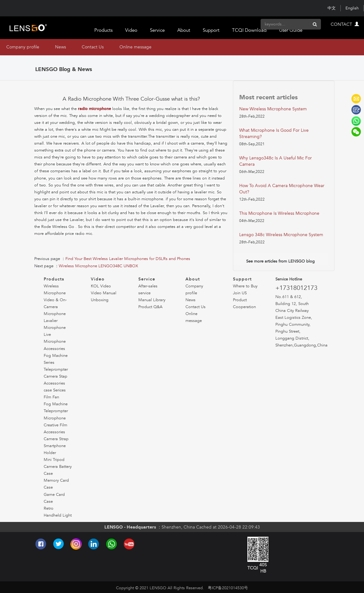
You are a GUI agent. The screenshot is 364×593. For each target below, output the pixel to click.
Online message (135, 47)
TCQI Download (249, 30)
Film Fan (51, 397)
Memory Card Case (56, 484)
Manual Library (152, 300)
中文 (332, 8)
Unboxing (100, 300)
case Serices (55, 390)
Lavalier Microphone (55, 324)
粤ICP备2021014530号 (228, 588)
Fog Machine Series (56, 359)
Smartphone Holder (55, 449)
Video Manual (104, 293)
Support (211, 30)
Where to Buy (245, 286)
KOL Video (101, 286)
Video (131, 30)
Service (157, 30)
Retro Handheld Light (58, 512)
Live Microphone (55, 338)
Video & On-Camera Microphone (55, 307)
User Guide (291, 30)
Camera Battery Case (58, 470)
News (61, 47)
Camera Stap (55, 376)
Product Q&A (150, 307)
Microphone (55, 418)
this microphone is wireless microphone (279, 213)
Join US (240, 293)
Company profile (23, 47)
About (184, 30)
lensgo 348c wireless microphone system (281, 235)
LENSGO (356, 99)
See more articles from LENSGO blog (280, 261)
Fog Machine (56, 404)
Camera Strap (56, 439)
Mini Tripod (54, 460)
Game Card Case (54, 498)
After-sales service (148, 290)
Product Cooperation (244, 303)
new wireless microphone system (273, 109)
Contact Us (93, 47)
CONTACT (345, 24)
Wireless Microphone (55, 290)
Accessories (54, 349)
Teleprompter (56, 369)
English (352, 8)
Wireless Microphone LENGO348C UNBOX (98, 266)
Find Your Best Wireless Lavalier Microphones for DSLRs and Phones (128, 259)
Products (103, 30)
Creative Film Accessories (55, 429)
